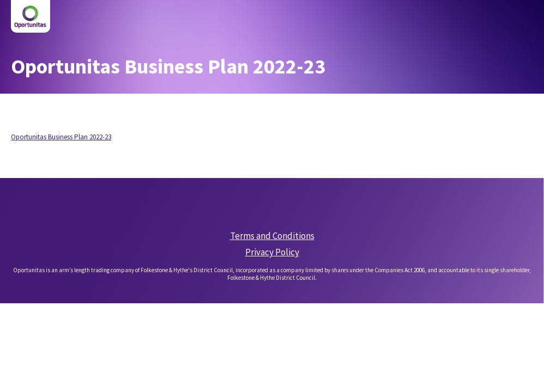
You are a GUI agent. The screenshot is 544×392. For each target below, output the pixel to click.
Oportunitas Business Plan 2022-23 (61, 137)
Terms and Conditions (272, 236)
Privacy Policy (272, 252)
